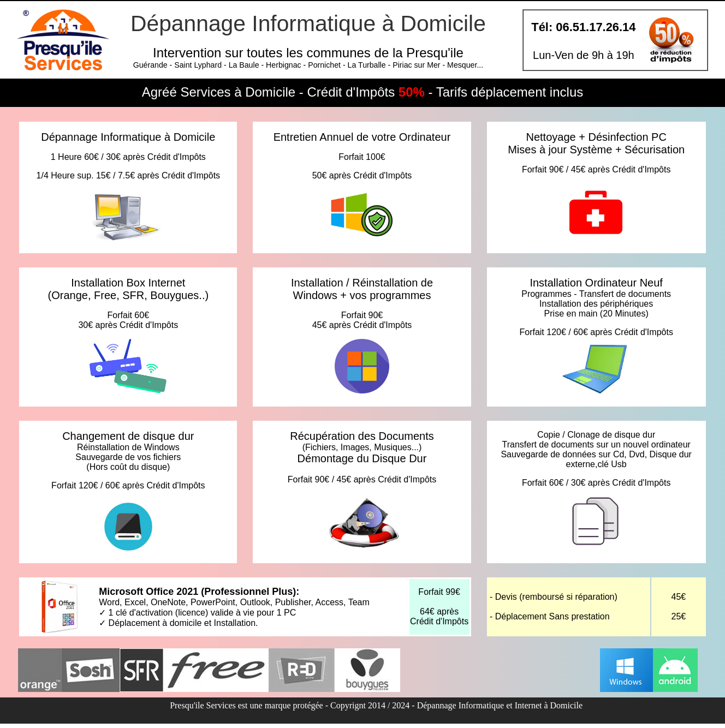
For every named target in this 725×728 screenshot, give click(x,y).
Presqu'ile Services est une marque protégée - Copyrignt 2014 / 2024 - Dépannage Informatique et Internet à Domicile (376, 705)
